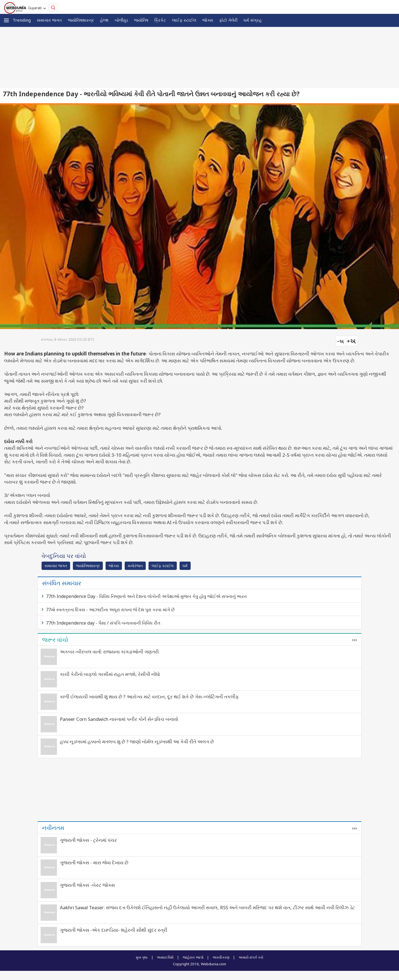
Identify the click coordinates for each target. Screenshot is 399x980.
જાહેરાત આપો (193, 957)
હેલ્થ (104, 20)
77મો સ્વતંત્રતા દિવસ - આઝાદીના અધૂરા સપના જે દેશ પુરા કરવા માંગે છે (110, 610)
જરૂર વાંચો (55, 640)
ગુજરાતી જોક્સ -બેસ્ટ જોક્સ (87, 885)
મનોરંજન (135, 566)
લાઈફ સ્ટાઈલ (184, 20)
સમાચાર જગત (49, 20)
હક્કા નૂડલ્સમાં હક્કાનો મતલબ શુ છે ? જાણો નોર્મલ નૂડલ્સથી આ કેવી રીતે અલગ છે (137, 742)
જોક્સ (208, 20)
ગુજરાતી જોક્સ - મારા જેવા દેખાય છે (94, 862)
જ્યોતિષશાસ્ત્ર (81, 20)
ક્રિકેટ (160, 20)
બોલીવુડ (121, 20)
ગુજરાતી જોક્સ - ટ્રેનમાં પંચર (88, 840)
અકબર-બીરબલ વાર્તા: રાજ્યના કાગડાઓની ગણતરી (109, 652)
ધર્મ (185, 566)
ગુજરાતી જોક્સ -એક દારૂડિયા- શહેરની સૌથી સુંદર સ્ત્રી (114, 930)
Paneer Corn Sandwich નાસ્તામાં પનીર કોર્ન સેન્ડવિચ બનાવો (119, 719)
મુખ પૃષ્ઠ (142, 957)
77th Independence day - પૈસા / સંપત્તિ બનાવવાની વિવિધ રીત (103, 623)
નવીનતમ (53, 828)
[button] (6, 20)
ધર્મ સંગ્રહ (253, 20)
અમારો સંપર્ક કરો (251, 957)
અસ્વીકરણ (221, 957)
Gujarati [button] (36, 8)
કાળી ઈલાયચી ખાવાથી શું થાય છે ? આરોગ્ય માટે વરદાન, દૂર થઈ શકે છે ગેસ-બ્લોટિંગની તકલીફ (149, 697)
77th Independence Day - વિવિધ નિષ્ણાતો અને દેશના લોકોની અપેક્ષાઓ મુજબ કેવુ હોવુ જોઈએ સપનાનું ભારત (146, 596)
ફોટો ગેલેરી (228, 20)
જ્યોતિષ (141, 20)
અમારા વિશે (165, 957)
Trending (22, 20)
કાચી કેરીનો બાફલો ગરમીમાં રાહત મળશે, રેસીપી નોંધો (110, 674)
